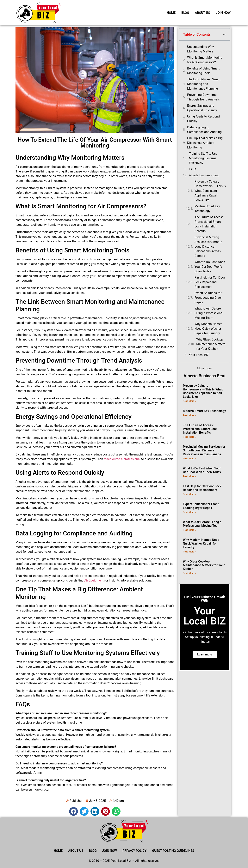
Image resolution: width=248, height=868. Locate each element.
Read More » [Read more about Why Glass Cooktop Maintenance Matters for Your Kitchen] (189, 573)
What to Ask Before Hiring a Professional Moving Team (209, 313)
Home (171, 13)
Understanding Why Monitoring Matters (201, 49)
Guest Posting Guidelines (174, 851)
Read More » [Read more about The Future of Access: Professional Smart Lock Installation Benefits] (189, 437)
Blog (185, 13)
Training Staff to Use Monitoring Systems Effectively (203, 158)
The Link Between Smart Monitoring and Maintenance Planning (204, 84)
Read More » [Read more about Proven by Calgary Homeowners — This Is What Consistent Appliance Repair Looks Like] (189, 401)
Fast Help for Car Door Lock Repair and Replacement (210, 282)
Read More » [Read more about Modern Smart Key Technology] (189, 415)
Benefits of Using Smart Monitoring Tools (203, 71)
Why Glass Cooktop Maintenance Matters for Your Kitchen (211, 344)
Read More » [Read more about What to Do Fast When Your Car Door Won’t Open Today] (189, 476)
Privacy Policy (135, 851)
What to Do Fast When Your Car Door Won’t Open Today (210, 267)
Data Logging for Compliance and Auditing (204, 130)
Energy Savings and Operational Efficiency (202, 108)
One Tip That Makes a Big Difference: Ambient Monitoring (205, 143)
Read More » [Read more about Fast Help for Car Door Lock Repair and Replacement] (189, 494)
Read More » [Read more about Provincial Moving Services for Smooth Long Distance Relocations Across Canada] (189, 459)
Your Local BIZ (199, 355)
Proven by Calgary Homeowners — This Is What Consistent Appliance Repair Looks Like (210, 191)
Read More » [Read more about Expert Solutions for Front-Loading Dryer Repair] (189, 512)
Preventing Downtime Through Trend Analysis (203, 97)
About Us (202, 13)
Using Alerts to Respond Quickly (203, 119)
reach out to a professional (122, 459)
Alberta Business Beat (204, 175)
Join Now (223, 13)
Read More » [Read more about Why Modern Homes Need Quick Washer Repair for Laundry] (189, 552)
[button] (74, 811)
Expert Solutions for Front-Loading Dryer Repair (208, 298)
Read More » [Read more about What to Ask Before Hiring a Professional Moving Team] (189, 530)
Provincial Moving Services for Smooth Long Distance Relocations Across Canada (208, 247)
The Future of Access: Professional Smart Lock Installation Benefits (209, 224)
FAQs (192, 169)
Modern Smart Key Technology (207, 209)
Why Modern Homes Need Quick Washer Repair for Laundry (208, 329)
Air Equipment (94, 580)
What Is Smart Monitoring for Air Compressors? (205, 60)
